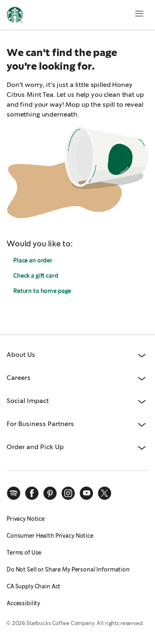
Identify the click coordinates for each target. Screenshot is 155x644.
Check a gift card (36, 276)
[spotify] (14, 493)
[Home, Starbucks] (15, 16)
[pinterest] (50, 493)
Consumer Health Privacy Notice (50, 536)
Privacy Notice (26, 519)
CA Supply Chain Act (33, 586)
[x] (105, 493)
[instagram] (68, 493)
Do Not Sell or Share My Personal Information (68, 569)
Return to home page (42, 291)
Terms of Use (24, 553)
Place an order (33, 260)
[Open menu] (139, 14)
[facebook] (32, 493)
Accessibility (23, 603)
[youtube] (86, 493)
